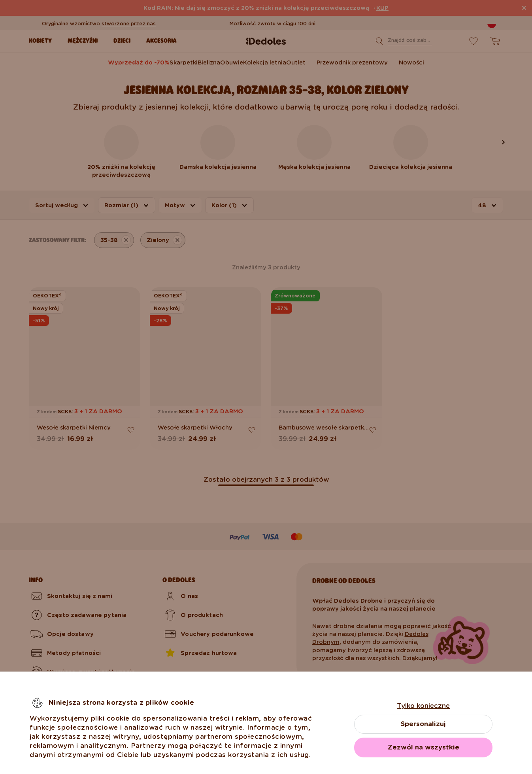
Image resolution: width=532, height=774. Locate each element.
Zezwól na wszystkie (424, 747)
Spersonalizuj (423, 724)
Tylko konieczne (423, 706)
